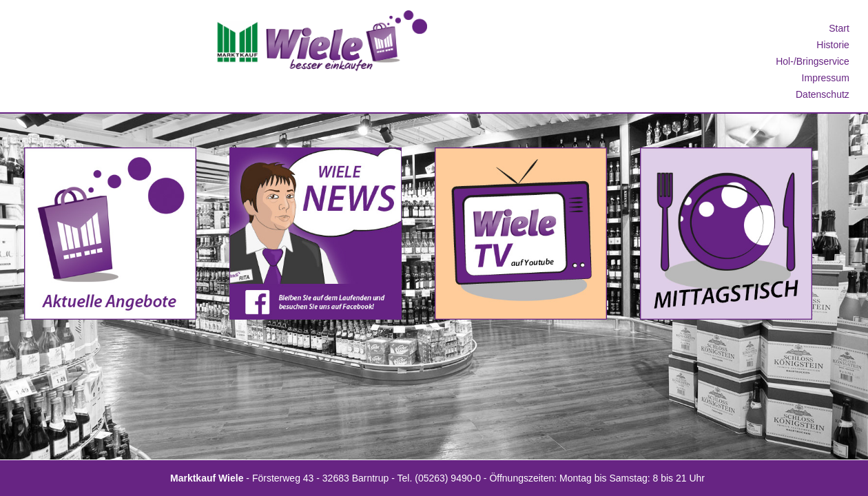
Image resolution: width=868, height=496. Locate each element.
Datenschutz (823, 94)
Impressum (826, 78)
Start (839, 28)
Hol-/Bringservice (813, 61)
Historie (833, 45)
